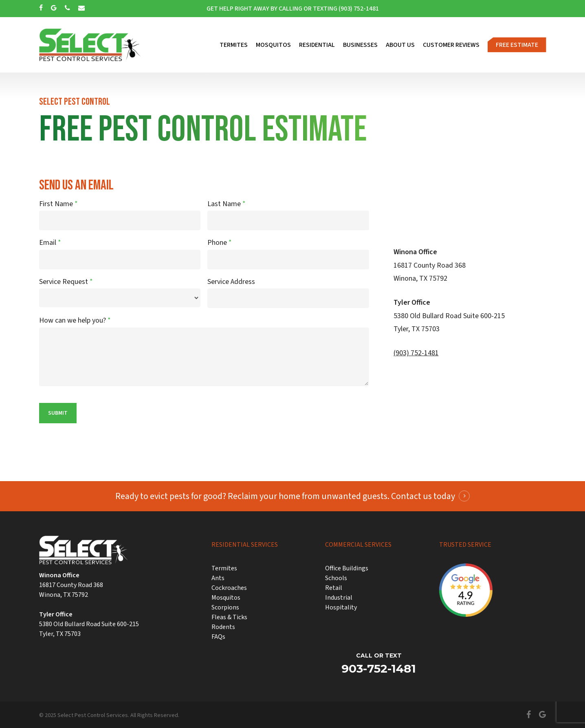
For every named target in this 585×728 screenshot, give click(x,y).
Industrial (339, 598)
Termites (224, 568)
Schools (336, 578)
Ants (218, 578)
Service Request (66, 282)
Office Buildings (347, 568)
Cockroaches (229, 588)
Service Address (231, 282)
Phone (220, 243)
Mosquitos (226, 598)
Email (50, 243)
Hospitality (341, 607)
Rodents (223, 627)
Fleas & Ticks (229, 617)
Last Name (227, 204)
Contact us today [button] (423, 496)
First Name (58, 204)
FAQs (218, 637)
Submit (58, 413)
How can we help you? (75, 320)
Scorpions (225, 607)
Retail (334, 588)
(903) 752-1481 (416, 353)
